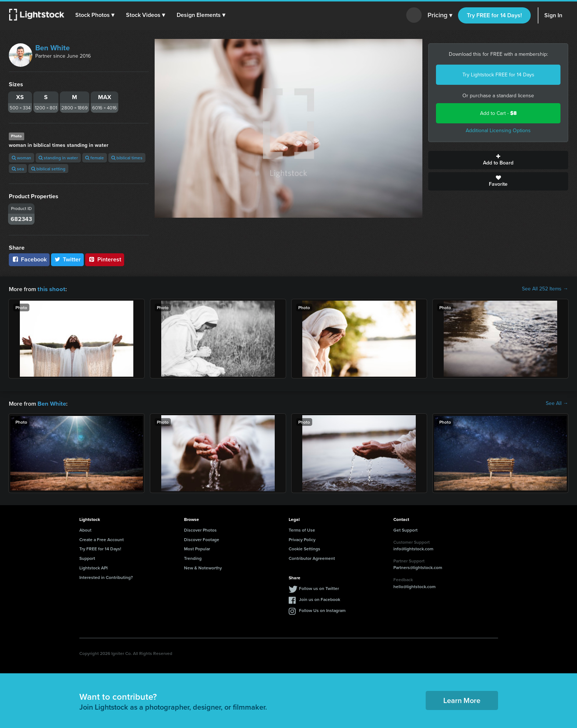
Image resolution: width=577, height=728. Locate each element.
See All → (557, 403)
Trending (193, 557)
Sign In (553, 15)
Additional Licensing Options (498, 131)
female (95, 158)
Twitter (68, 259)
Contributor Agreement (312, 557)
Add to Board (498, 160)
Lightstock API (93, 567)
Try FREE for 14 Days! (494, 15)
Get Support (405, 529)
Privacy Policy (302, 539)
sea (18, 169)
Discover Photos (200, 529)
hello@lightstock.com (414, 586)
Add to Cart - (498, 113)
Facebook (29, 259)
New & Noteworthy (203, 567)
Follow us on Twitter (319, 588)
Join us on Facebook (320, 599)
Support (87, 557)
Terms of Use (302, 529)
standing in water (58, 158)
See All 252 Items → (545, 289)
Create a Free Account (102, 539)
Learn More (462, 700)
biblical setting (48, 169)
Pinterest (105, 259)
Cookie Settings (304, 548)
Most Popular (197, 548)
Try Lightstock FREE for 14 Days (498, 75)
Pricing (440, 15)
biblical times (127, 158)
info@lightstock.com (413, 548)
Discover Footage (202, 539)
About (85, 529)
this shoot (50, 289)
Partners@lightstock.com (418, 567)
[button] (95, 15)
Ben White (53, 48)
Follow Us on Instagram (322, 610)
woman (21, 158)
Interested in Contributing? (106, 577)
